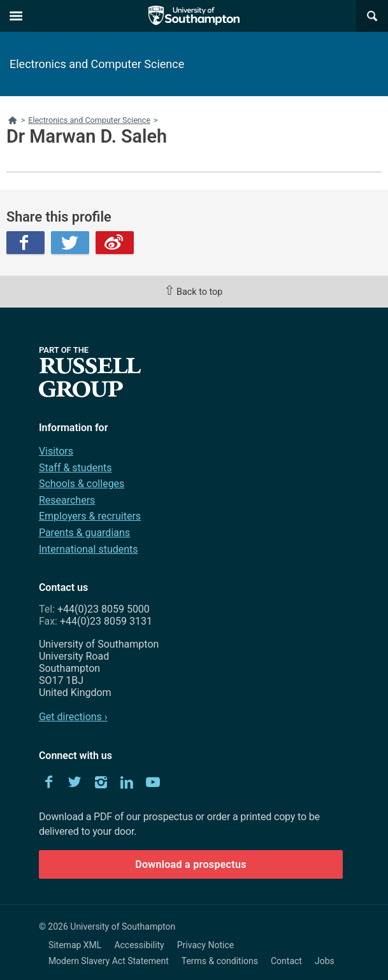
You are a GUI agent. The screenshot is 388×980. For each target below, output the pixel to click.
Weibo (115, 243)
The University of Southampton (194, 16)
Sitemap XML (75, 945)
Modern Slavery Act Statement (109, 961)
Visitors (56, 451)
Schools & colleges (82, 484)
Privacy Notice (205, 945)
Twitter (70, 243)
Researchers (67, 500)
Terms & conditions (220, 961)
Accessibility (139, 945)
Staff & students (75, 468)
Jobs (325, 961)
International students (89, 549)
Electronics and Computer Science (97, 64)
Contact (286, 961)
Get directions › (73, 717)
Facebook (25, 243)
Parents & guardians (84, 533)
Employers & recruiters (90, 516)
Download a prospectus (191, 864)
